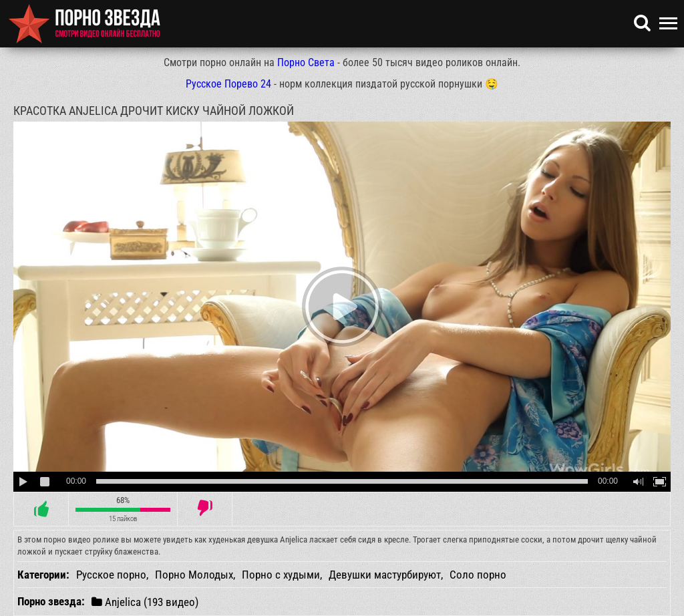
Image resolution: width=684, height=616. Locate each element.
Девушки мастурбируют (385, 575)
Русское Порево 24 (228, 84)
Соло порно (478, 575)
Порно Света (306, 62)
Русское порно (111, 575)
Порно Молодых (194, 575)
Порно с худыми (281, 575)
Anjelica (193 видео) (145, 602)
